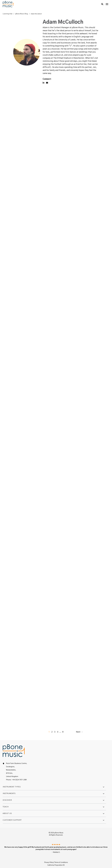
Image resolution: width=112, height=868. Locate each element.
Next (79, 732)
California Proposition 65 (56, 865)
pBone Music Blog (22, 14)
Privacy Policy (49, 862)
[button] (102, 4)
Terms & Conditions (61, 862)
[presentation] (107, 4)
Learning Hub (8, 14)
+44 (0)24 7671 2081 (19, 779)
